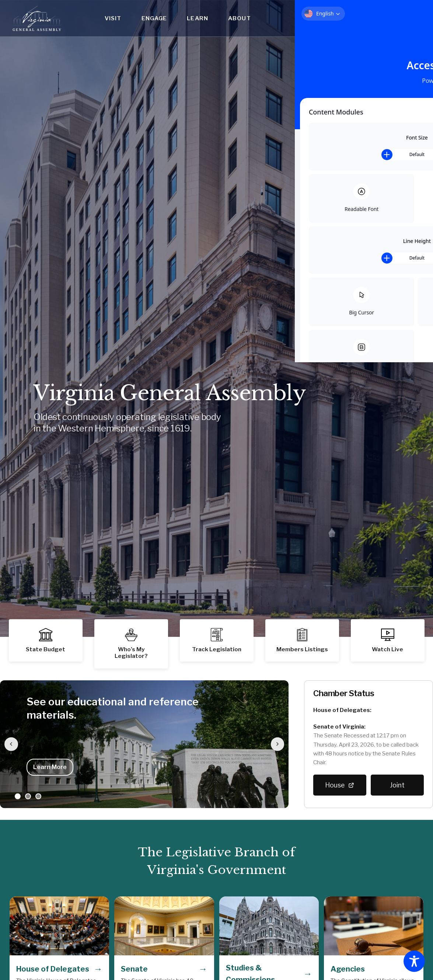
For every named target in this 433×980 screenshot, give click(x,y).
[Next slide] (275, 744)
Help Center (412, 11)
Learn (198, 18)
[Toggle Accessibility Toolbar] (414, 961)
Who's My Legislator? (368, 11)
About (240, 18)
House (340, 785)
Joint (397, 785)
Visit (113, 18)
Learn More (50, 767)
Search (411, 24)
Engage (154, 18)
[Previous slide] (13, 744)
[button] (302, 640)
